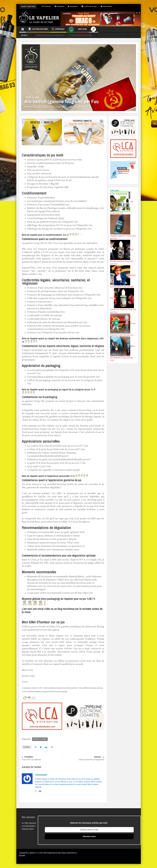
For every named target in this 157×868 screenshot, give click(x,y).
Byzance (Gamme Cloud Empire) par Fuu (51, 35)
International (106, 6)
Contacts (46, 6)
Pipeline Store (28, 829)
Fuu (84, 107)
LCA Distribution (29, 826)
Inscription (73, 6)
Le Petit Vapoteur (29, 823)
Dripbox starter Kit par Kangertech (84, 758)
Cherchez (58, 29)
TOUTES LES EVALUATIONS (114, 35)
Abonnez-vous (89, 837)
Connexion (59, 6)
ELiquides (36, 97)
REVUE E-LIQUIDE (40, 739)
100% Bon (82, 30)
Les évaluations (38, 29)
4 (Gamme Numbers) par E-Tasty (81, 35)
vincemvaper (41, 775)
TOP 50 (135, 35)
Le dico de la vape (89, 6)
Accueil (28, 97)
